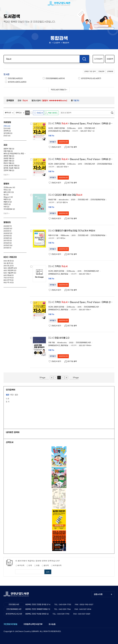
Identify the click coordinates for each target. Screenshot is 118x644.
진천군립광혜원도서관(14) (55, 78)
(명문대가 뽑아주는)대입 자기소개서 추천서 (72, 231)
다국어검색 (98, 59)
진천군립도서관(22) (15, 78)
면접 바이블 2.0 (59, 338)
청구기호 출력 (72, 147)
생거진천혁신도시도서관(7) (91, 78)
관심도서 (40, 113)
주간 (12, 395)
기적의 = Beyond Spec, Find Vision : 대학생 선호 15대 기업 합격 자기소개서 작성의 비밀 (81, 124)
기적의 (58, 266)
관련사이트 (98, 594)
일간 (8, 395)
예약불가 (53, 142)
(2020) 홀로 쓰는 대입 (65, 195)
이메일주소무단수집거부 (33, 624)
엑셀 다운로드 (53, 113)
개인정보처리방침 (10, 624)
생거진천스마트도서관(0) (17, 82)
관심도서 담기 (56, 147)
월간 (16, 395)
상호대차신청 (63, 142)
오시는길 (52, 624)
